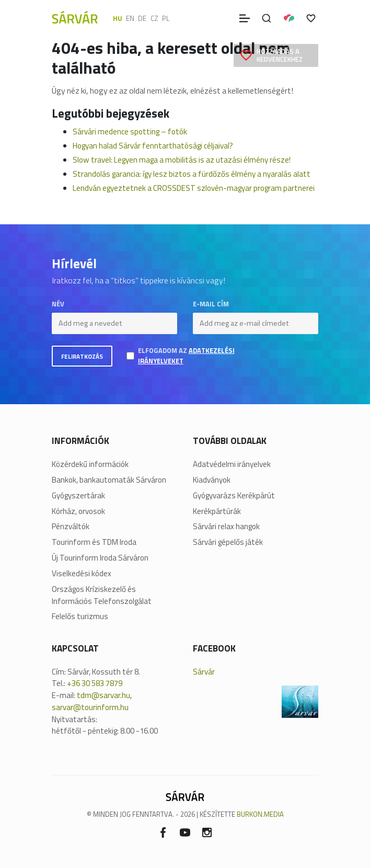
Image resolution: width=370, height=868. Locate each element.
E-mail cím (211, 304)
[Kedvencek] (311, 18)
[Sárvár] (75, 17)
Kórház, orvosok (78, 511)
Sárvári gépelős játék (228, 542)
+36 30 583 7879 (95, 683)
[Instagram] (207, 832)
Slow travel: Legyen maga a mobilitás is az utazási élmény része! (182, 160)
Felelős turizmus (80, 616)
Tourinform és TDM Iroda (94, 542)
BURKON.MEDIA (260, 814)
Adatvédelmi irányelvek (232, 464)
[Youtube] (185, 832)
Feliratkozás (82, 356)
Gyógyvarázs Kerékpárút (234, 496)
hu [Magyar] (118, 18)
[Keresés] (267, 18)
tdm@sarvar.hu (103, 695)
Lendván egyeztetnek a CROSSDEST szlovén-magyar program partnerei (194, 188)
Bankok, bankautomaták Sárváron (109, 480)
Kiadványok (212, 480)
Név (58, 304)
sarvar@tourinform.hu (90, 707)
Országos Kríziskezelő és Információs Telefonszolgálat (102, 595)
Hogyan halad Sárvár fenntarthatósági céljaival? (153, 146)
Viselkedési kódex (82, 574)
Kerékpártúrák (217, 511)
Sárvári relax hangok (226, 527)
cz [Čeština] (154, 18)
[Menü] (245, 18)
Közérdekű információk (90, 464)
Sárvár (204, 672)
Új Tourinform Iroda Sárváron (100, 558)
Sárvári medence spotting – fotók (130, 132)
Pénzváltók (71, 527)
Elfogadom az (186, 356)
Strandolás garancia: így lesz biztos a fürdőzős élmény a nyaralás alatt (192, 174)
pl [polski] (166, 18)
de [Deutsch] (142, 18)
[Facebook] (163, 832)
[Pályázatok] (289, 18)
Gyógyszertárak (78, 496)
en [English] (130, 18)
